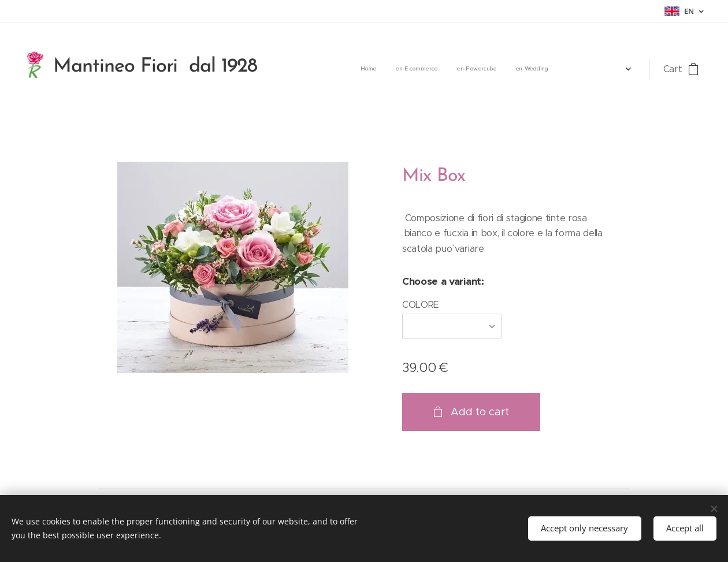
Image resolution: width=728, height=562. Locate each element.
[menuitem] (483, 69)
